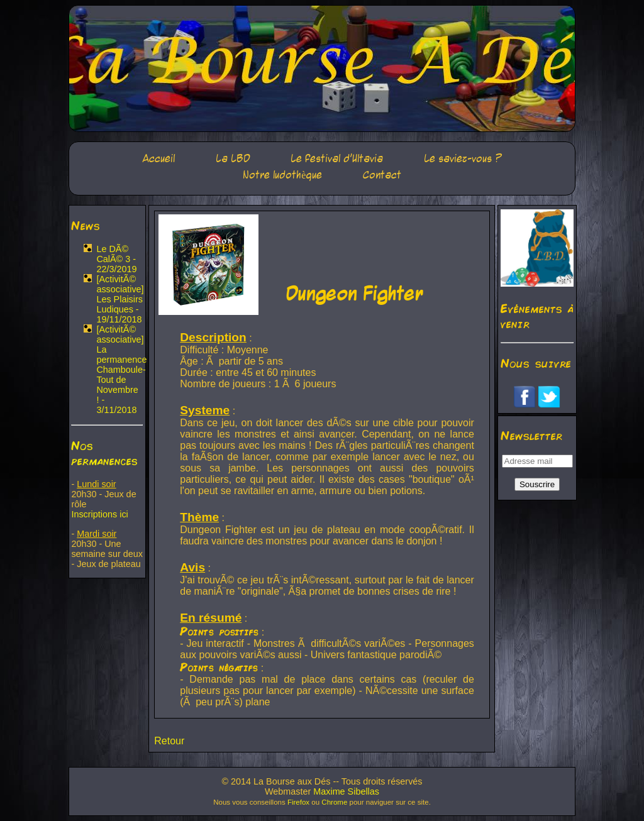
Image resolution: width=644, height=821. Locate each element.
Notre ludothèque (282, 175)
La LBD (233, 159)
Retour (169, 741)
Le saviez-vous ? (463, 159)
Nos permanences (104, 453)
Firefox (298, 802)
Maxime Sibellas (346, 791)
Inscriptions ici (99, 514)
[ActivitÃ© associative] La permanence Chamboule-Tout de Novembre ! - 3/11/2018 (121, 370)
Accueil (158, 159)
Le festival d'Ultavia (337, 159)
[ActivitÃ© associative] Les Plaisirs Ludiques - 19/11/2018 (120, 299)
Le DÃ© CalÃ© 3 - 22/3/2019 (116, 259)
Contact (382, 175)
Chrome (334, 802)
